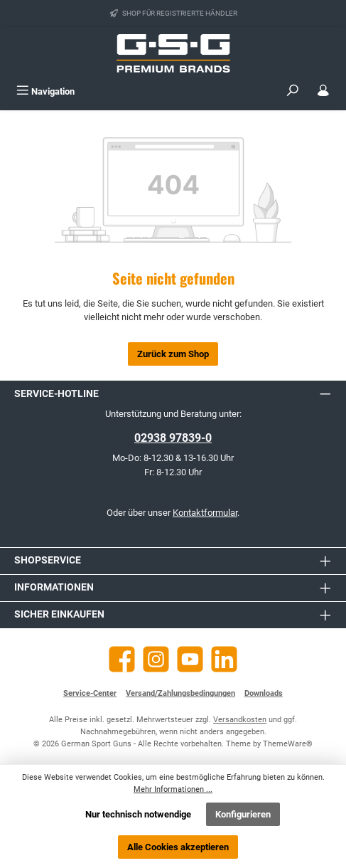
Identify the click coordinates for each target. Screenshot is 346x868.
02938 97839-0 (173, 438)
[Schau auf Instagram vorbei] (156, 659)
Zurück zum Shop (173, 354)
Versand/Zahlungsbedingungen (180, 693)
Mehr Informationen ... (173, 789)
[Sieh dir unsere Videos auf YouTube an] (190, 659)
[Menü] (45, 91)
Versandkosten (240, 720)
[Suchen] (293, 91)
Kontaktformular (205, 513)
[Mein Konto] (323, 91)
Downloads (264, 693)
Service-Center (90, 693)
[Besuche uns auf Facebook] (122, 659)
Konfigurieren (243, 814)
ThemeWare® (288, 744)
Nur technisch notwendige (138, 814)
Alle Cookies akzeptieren (178, 847)
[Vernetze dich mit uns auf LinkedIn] (224, 659)
